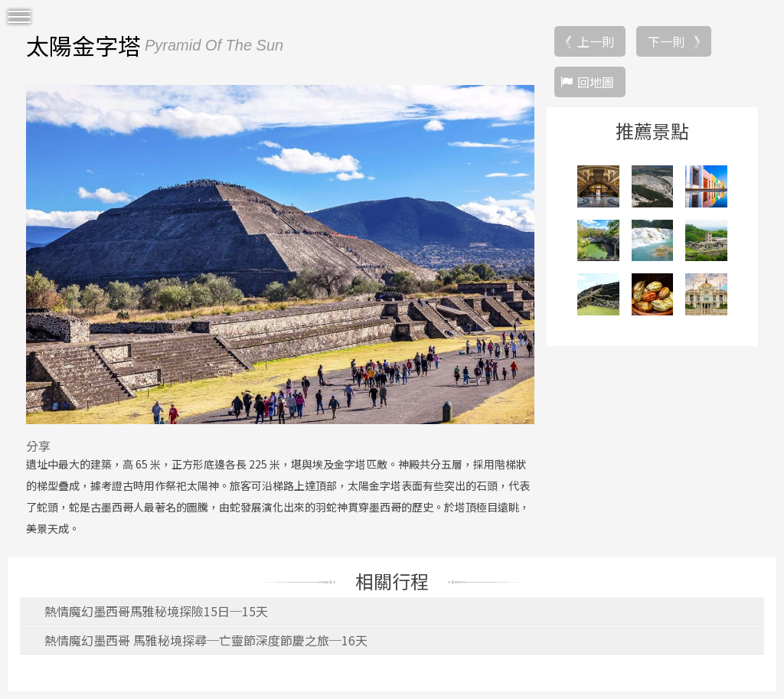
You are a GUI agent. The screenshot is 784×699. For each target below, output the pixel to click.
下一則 (666, 41)
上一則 (596, 41)
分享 (38, 446)
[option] (280, 254)
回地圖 (596, 82)
